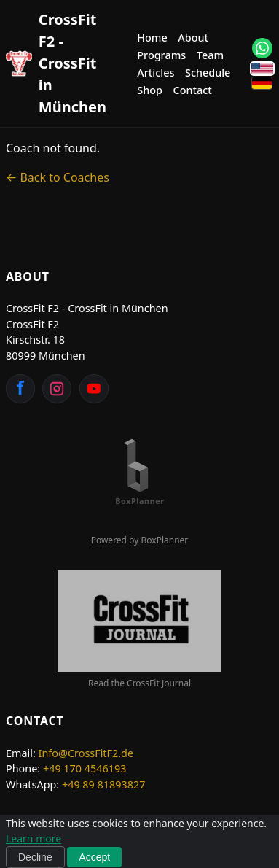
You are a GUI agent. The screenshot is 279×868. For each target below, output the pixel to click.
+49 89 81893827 (104, 784)
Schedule (208, 73)
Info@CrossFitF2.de (86, 753)
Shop (150, 90)
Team (210, 55)
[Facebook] (20, 389)
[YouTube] (94, 389)
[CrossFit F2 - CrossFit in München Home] (56, 63)
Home (152, 38)
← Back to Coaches (58, 177)
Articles (156, 73)
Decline (35, 857)
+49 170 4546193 (85, 768)
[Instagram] (57, 389)
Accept (94, 857)
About (193, 38)
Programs (161, 55)
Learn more (34, 838)
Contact (193, 90)
